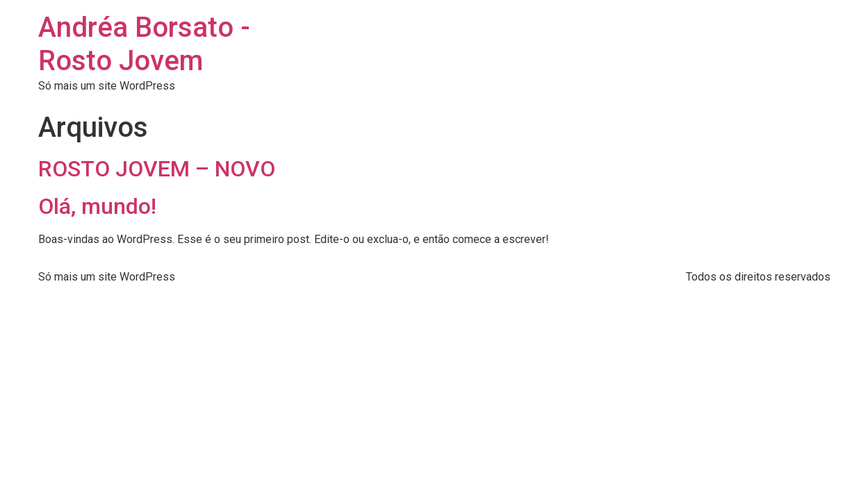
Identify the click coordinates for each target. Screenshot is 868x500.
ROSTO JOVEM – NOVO (157, 169)
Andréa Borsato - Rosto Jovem (144, 44)
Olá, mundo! (97, 206)
